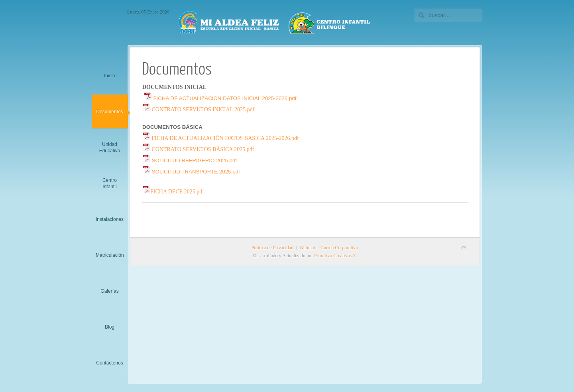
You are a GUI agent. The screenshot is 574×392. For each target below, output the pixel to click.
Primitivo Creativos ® (335, 256)
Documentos (177, 68)
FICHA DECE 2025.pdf (173, 192)
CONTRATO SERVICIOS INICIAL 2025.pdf (198, 109)
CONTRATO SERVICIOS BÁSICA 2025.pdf (198, 149)
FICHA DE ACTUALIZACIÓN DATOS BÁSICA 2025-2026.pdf (221, 138)
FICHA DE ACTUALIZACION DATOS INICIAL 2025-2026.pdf (220, 98)
